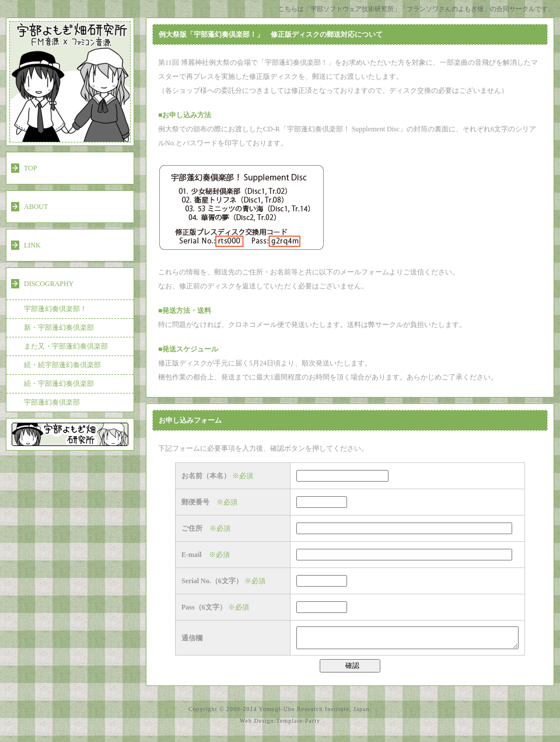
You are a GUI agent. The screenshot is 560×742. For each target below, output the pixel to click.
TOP (30, 168)
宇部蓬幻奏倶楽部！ (55, 309)
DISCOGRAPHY (49, 284)
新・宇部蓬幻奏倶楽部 (59, 328)
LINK (32, 245)
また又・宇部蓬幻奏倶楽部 (66, 346)
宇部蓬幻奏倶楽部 (52, 402)
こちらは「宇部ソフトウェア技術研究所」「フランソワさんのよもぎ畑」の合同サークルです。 (416, 9)
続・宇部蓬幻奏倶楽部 (59, 384)
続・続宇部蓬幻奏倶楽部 (62, 365)
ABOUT (36, 207)
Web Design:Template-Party (280, 724)
